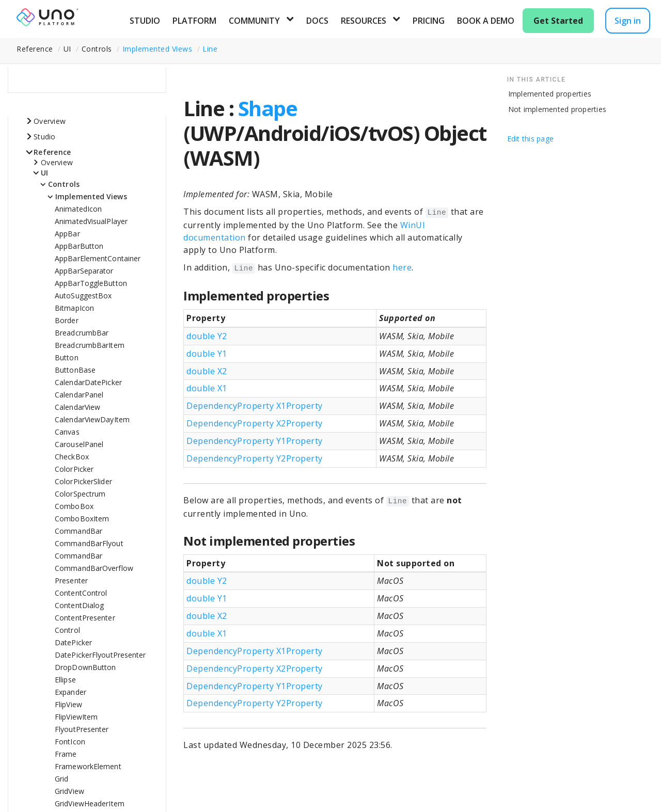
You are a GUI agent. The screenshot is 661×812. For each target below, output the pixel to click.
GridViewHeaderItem (90, 803)
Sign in (628, 21)
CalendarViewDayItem (92, 419)
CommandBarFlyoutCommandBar (89, 550)
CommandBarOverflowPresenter (94, 574)
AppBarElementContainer (98, 258)
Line (210, 49)
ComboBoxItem (82, 519)
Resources (364, 21)
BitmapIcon (74, 308)
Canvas (67, 432)
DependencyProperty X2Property (255, 423)
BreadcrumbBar (82, 333)
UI (45, 173)
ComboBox (74, 506)
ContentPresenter (85, 618)
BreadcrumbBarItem (90, 345)
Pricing (429, 21)
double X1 (207, 388)
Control (67, 630)
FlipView (68, 704)
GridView (69, 791)
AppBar (67, 234)
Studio (145, 21)
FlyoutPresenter (82, 729)
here (402, 267)
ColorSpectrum (80, 494)
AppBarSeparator (84, 271)
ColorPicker (74, 469)
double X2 (207, 371)
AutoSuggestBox (83, 296)
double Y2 (207, 336)
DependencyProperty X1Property (255, 406)
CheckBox (72, 457)
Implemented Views (158, 49)
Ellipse (65, 680)
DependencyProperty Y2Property (255, 458)
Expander (70, 692)
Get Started (558, 21)
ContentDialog (79, 605)
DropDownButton (85, 667)
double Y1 (207, 354)
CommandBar (78, 531)
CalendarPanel (79, 395)
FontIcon (70, 742)
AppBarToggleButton (91, 283)
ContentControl (81, 593)
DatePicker (73, 642)
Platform (194, 21)
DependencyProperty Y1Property (255, 441)
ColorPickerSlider (83, 481)
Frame (66, 754)
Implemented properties (550, 94)
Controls (64, 184)
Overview (50, 121)
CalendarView (77, 407)
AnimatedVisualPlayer (91, 221)
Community (254, 21)
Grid (61, 779)
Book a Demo (486, 21)
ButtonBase (75, 370)
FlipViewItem (76, 717)
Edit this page (531, 139)
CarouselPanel (79, 444)
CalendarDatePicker (88, 382)
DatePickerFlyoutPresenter (100, 655)
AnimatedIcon (78, 209)
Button (67, 357)
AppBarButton (79, 246)
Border (67, 320)
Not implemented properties (557, 109)
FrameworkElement (88, 766)
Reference (52, 152)
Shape (268, 108)
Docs (317, 21)
